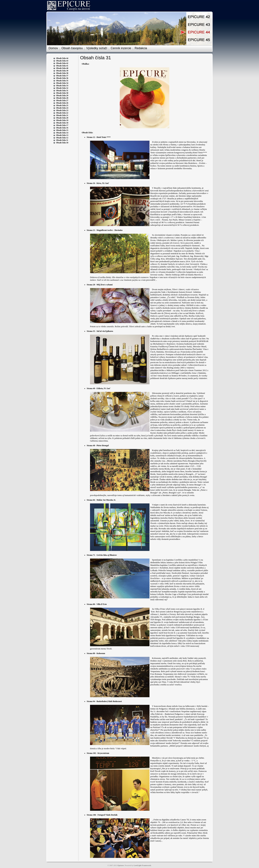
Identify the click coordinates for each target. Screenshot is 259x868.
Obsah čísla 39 (62, 71)
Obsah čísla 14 (62, 133)
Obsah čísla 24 (62, 108)
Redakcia (141, 48)
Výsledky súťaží (97, 48)
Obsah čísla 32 (62, 88)
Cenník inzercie (121, 48)
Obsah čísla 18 (62, 123)
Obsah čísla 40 (62, 68)
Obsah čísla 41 (62, 66)
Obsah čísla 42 (62, 63)
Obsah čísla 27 (62, 100)
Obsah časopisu (72, 48)
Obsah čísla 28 (62, 98)
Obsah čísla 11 (62, 140)
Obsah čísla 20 (62, 118)
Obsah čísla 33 (62, 86)
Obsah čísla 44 (62, 58)
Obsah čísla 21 (62, 115)
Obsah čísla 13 (62, 135)
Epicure (121, 865)
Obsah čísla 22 (62, 113)
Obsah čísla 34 (62, 83)
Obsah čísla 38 (62, 73)
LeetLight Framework (142, 865)
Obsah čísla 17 (62, 125)
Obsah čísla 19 (62, 120)
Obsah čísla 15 (62, 130)
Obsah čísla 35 (62, 81)
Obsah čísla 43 (62, 61)
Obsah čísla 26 (62, 103)
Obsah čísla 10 (62, 143)
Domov (53, 48)
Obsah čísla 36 (62, 78)
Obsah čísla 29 (62, 95)
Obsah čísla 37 (62, 76)
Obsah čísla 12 (62, 138)
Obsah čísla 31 (62, 91)
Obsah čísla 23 (62, 110)
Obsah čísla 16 (62, 128)
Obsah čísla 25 (62, 105)
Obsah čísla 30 (62, 93)
